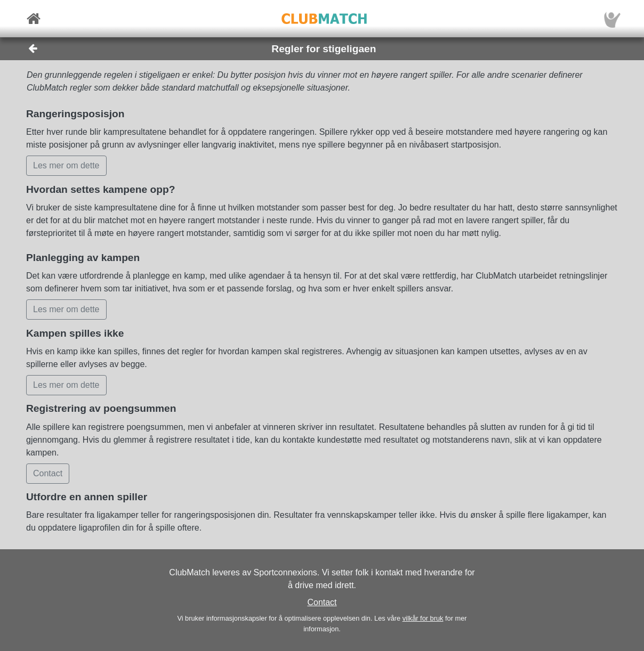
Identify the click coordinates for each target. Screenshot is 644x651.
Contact (322, 602)
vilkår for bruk (423, 618)
